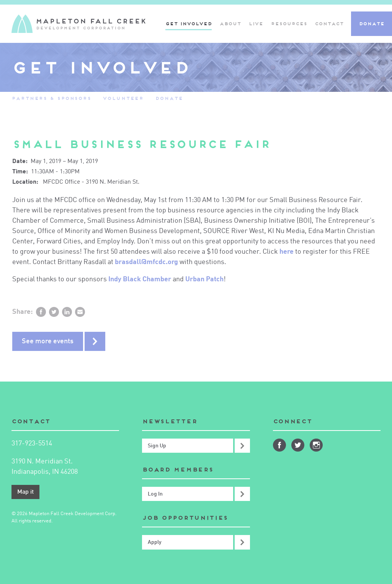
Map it (25, 492)
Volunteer (123, 98)
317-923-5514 (32, 444)
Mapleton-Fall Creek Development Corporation (78, 24)
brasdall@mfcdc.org (146, 262)
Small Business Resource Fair (141, 144)
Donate (372, 24)
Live (256, 24)
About (230, 24)
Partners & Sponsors (51, 98)
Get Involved (189, 24)
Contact (329, 24)
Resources (289, 24)
